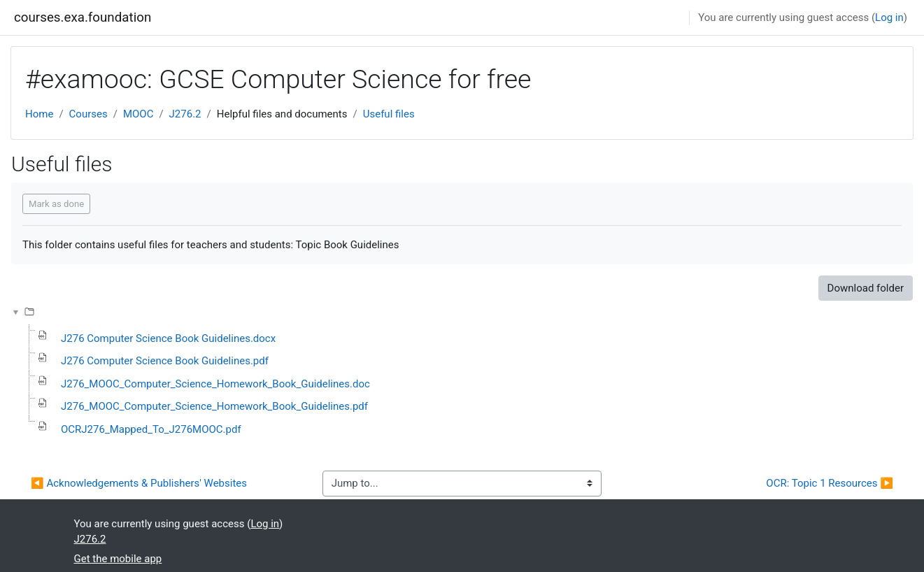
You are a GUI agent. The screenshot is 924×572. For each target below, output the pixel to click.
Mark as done (56, 204)
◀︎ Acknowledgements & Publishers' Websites (139, 483)
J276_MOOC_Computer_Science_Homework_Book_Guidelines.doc (215, 384)
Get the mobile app (118, 559)
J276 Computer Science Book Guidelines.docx (168, 338)
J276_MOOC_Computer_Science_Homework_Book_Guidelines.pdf (214, 406)
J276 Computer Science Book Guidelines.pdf (165, 361)
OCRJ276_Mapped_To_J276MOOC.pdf (151, 429)
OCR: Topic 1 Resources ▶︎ (830, 483)
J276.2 (185, 114)
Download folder (866, 288)
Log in (889, 17)
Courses (88, 114)
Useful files (389, 114)
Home (39, 114)
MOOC (138, 114)
